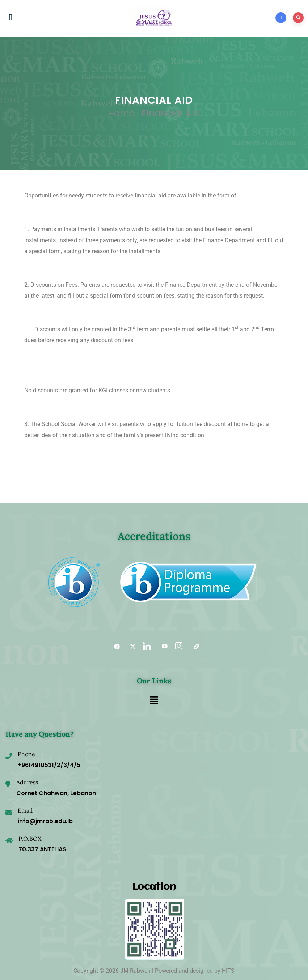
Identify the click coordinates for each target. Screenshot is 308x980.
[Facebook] (114, 647)
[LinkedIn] (146, 647)
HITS (228, 971)
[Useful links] (194, 647)
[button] (154, 701)
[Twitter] (130, 647)
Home (121, 113)
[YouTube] (162, 647)
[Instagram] (178, 647)
